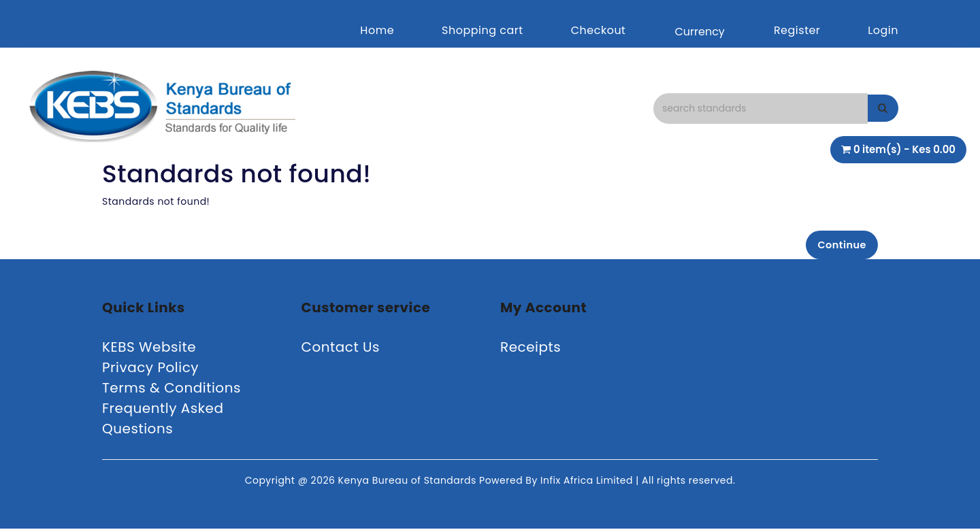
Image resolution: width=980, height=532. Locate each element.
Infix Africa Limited (588, 484)
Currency (699, 32)
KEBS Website (149, 350)
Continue (837, 246)
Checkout (599, 30)
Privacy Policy (150, 371)
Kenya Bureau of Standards (409, 484)
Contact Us (341, 350)
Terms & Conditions (171, 391)
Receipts (530, 350)
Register (797, 30)
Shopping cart (483, 30)
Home (377, 30)
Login (883, 30)
